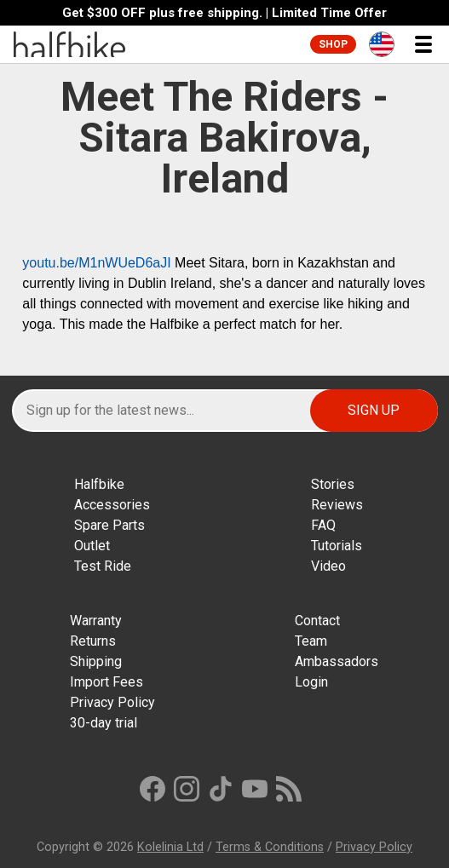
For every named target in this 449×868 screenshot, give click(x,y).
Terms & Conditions (270, 847)
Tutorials (337, 546)
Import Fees (106, 682)
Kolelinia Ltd (170, 847)
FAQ (323, 525)
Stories (333, 484)
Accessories (112, 505)
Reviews (337, 505)
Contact (317, 621)
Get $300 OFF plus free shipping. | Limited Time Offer (224, 13)
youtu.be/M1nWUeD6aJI (96, 263)
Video (328, 566)
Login (311, 682)
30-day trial (104, 723)
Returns (93, 641)
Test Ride (103, 566)
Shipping (96, 661)
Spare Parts (109, 525)
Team (311, 641)
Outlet (92, 546)
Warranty (96, 621)
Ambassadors (337, 661)
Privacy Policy (112, 702)
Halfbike (99, 484)
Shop (333, 44)
